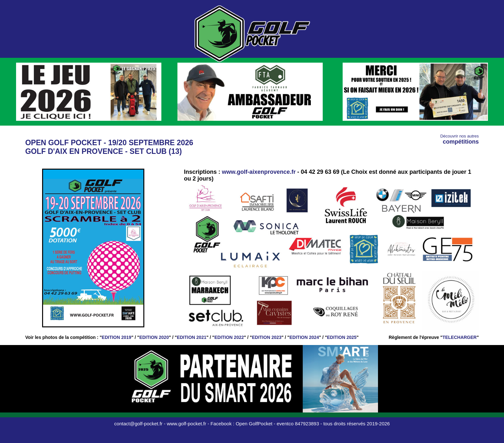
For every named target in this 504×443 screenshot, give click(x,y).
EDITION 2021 (192, 337)
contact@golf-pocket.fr (138, 424)
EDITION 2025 (342, 337)
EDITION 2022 (229, 337)
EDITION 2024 (304, 337)
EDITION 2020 (154, 337)
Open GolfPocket (254, 424)
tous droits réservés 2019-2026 (357, 424)
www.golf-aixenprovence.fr (259, 172)
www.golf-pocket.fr (187, 424)
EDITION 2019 (117, 337)
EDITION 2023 (267, 337)
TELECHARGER (459, 337)
